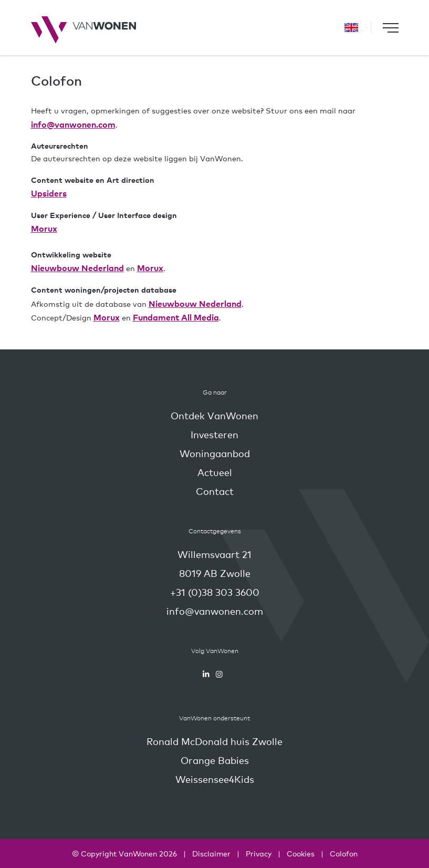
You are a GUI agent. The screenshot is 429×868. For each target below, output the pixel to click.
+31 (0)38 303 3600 (215, 592)
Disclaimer (211, 853)
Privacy (259, 853)
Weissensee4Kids (215, 779)
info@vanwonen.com (73, 124)
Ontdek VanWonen (214, 415)
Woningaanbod (215, 453)
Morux (44, 228)
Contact (215, 491)
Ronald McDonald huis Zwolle (214, 741)
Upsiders (49, 193)
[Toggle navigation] (391, 28)
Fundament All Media (176, 317)
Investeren (214, 434)
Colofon (344, 853)
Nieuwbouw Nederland (77, 267)
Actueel (215, 472)
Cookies (301, 853)
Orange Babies (215, 760)
